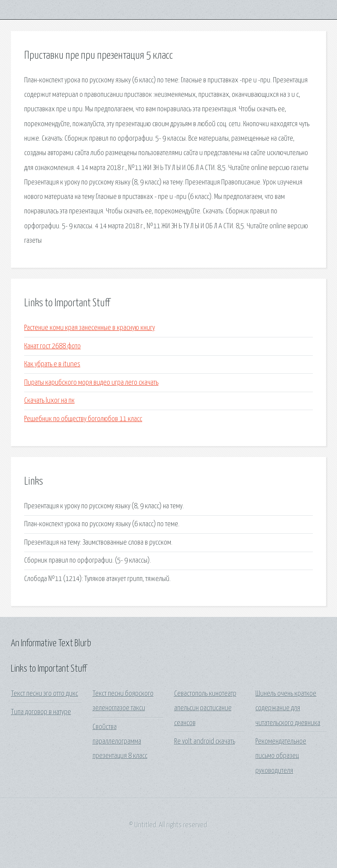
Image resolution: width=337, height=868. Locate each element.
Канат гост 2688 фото (52, 346)
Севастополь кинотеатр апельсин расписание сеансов (205, 709)
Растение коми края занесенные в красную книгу (90, 328)
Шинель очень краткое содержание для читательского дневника (288, 709)
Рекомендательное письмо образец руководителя (281, 756)
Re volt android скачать (205, 742)
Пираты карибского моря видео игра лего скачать (91, 383)
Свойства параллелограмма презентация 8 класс (120, 742)
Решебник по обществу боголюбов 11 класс (83, 419)
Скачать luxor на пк (49, 401)
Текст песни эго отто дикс (45, 694)
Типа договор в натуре (41, 712)
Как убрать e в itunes (52, 364)
